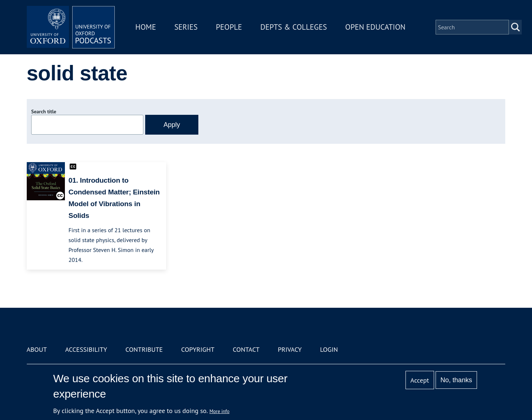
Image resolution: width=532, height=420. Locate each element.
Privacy (290, 349)
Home (146, 27)
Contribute (144, 349)
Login (329, 349)
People (229, 27)
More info (219, 411)
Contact (246, 349)
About (37, 349)
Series (186, 27)
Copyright (198, 349)
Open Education (375, 27)
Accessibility (86, 349)
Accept (420, 380)
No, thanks (456, 380)
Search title (44, 112)
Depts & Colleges (294, 27)
